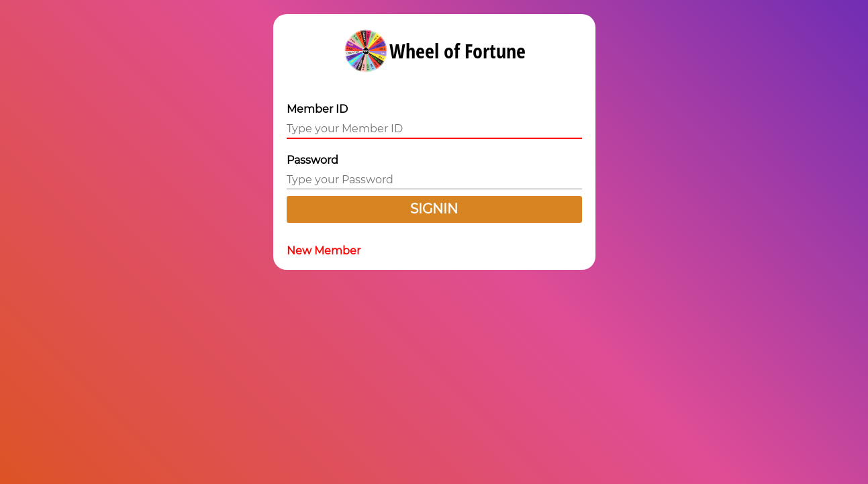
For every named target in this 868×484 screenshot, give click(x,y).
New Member (324, 251)
